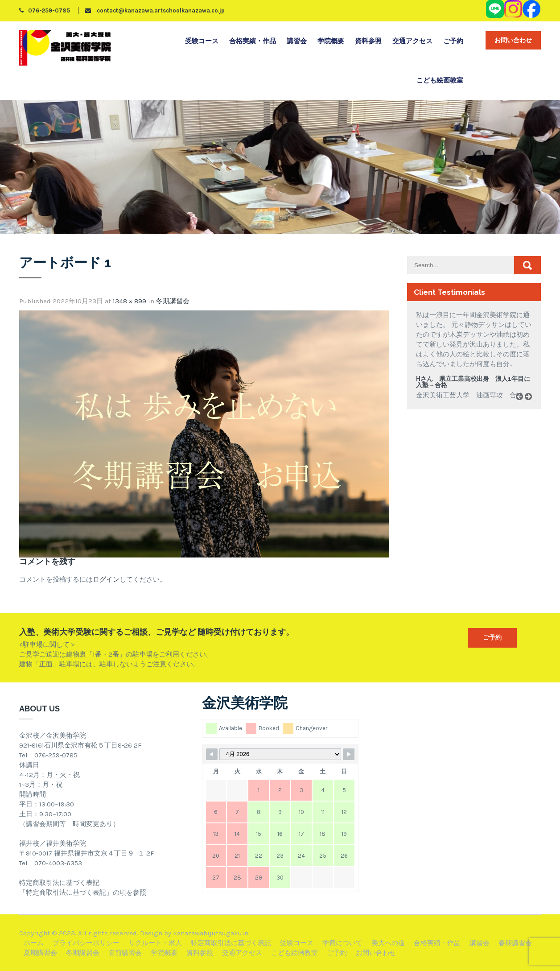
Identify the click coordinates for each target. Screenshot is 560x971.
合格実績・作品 (253, 41)
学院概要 (331, 41)
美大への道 (388, 943)
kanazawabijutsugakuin (211, 933)
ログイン (106, 579)
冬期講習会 (173, 301)
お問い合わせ (513, 40)
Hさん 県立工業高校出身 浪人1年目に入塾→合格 (473, 382)
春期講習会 (515, 943)
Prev (523, 407)
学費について (342, 943)
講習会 (297, 41)
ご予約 (453, 41)
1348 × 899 (130, 301)
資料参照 (368, 41)
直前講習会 (125, 953)
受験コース (202, 41)
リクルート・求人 (155, 943)
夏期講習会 (40, 953)
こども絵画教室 (440, 80)
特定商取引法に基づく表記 (231, 943)
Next (531, 407)
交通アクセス (412, 41)
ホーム (34, 943)
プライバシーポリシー (86, 943)
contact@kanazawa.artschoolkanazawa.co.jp (155, 10)
